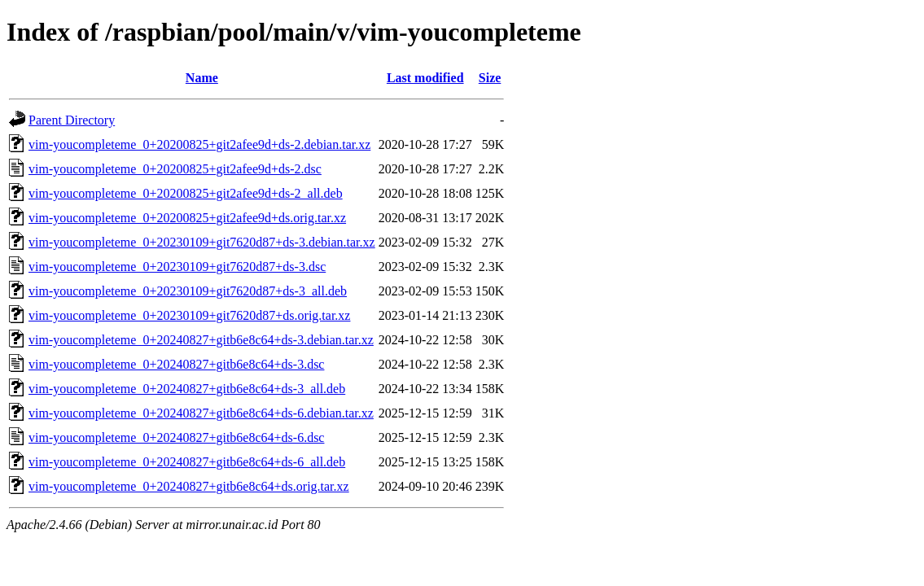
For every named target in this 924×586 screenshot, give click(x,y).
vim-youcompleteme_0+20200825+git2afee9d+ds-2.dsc (175, 169)
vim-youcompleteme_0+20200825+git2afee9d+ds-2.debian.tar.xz (199, 144)
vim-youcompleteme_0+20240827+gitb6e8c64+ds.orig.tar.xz (189, 486)
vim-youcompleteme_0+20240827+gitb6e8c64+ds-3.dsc (176, 364)
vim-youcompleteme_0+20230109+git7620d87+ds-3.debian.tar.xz (202, 242)
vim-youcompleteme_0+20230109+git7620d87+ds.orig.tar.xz (189, 315)
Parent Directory (72, 120)
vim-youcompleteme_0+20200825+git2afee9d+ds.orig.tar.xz (187, 218)
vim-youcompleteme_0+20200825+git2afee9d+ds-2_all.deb (186, 193)
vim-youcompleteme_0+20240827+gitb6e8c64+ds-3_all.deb (187, 389)
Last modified (425, 78)
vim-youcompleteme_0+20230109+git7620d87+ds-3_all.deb (188, 291)
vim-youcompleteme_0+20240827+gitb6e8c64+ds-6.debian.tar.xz (201, 413)
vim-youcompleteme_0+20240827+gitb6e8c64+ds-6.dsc (176, 437)
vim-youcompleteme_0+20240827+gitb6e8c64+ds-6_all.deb (187, 462)
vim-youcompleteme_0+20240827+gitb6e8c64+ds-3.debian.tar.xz (201, 340)
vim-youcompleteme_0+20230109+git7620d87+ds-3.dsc (177, 267)
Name (202, 78)
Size (490, 78)
